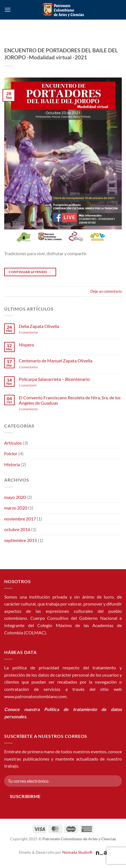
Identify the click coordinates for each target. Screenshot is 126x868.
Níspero (27, 345)
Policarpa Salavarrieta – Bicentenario (54, 379)
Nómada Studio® (77, 852)
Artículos (13, 443)
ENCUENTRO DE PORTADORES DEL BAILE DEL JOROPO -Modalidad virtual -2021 (61, 54)
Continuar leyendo (30, 272)
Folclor (11, 453)
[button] (8, 10)
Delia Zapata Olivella (39, 326)
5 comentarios (34, 332)
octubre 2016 (17, 529)
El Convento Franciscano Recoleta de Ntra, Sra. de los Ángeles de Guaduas (70, 400)
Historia (12, 464)
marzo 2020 (16, 508)
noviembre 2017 (20, 519)
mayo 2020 (15, 497)
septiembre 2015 (21, 540)
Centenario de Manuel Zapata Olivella (56, 361)
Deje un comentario (106, 291)
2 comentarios (36, 367)
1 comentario (36, 385)
